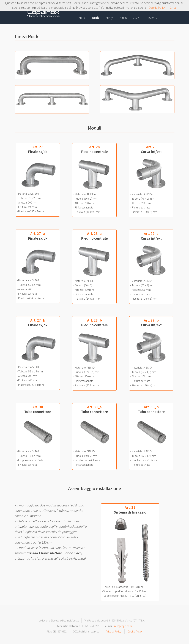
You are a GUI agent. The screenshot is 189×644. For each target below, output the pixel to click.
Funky (109, 18)
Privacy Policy (113, 632)
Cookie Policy (135, 632)
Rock (96, 18)
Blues (123, 18)
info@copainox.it (123, 626)
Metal (82, 18)
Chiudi (173, 8)
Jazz (136, 18)
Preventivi (152, 18)
